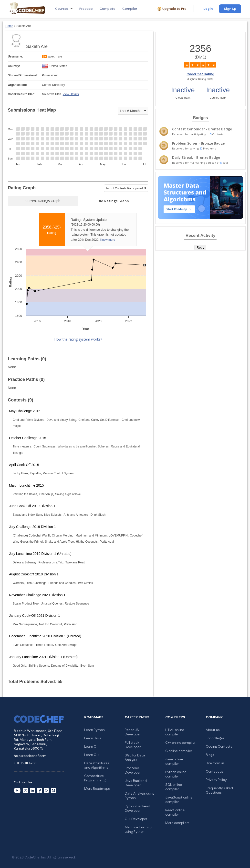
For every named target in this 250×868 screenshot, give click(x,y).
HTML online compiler (175, 732)
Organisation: (17, 85)
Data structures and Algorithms (97, 765)
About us (213, 730)
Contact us (214, 772)
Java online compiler (174, 762)
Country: (14, 66)
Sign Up (230, 9)
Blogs (210, 755)
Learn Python (94, 730)
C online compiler (179, 751)
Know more (108, 240)
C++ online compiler (180, 743)
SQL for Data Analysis (135, 758)
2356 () (52, 227)
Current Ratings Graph (43, 201)
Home (9, 26)
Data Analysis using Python (140, 796)
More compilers (177, 823)
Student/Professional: (23, 75)
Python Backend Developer (137, 809)
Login (208, 9)
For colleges (215, 738)
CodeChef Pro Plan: (22, 94)
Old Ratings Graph (113, 201)
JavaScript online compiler (179, 800)
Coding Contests (219, 747)
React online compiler (175, 812)
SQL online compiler (174, 787)
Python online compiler (176, 774)
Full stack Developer (133, 745)
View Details (71, 94)
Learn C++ (92, 755)
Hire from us (215, 763)
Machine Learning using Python (139, 830)
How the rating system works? (78, 339)
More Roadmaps (97, 789)
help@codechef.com (30, 756)
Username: (15, 57)
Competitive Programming (95, 778)
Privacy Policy (216, 780)
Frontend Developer (133, 770)
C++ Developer (136, 819)
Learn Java (93, 738)
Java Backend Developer (136, 783)
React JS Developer (133, 732)
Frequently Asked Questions (219, 790)
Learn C (90, 747)
